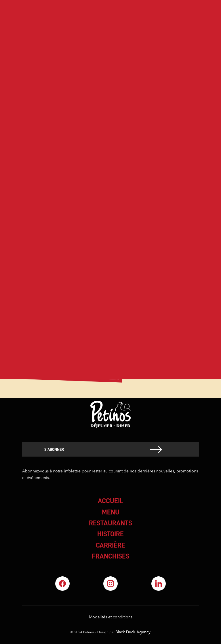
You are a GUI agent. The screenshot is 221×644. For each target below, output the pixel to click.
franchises (111, 556)
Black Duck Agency (133, 632)
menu (111, 512)
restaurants (110, 523)
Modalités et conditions (111, 617)
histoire (110, 534)
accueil (110, 501)
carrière (110, 545)
